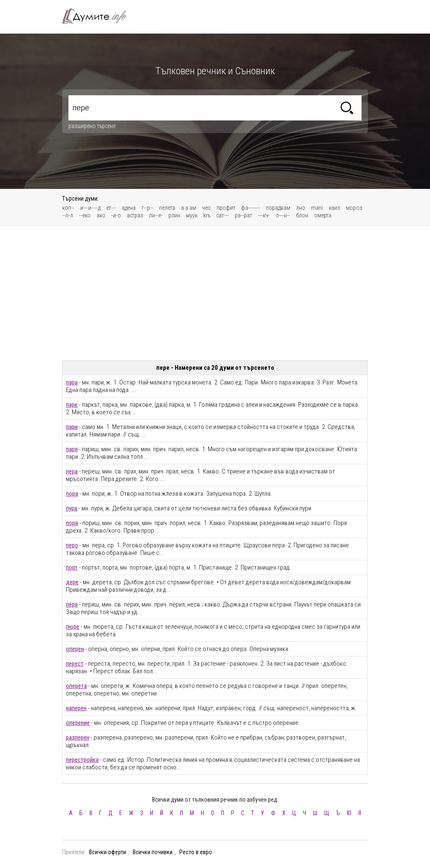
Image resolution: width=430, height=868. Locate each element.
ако (101, 215)
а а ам (189, 208)
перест (75, 664)
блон (302, 215)
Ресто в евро (196, 852)
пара (72, 382)
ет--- (111, 208)
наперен (76, 708)
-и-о (116, 215)
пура (72, 508)
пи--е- (156, 215)
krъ (207, 215)
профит (226, 208)
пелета (167, 208)
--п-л (68, 215)
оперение (78, 723)
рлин (174, 215)
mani (317, 208)
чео (206, 208)
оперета (76, 686)
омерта (323, 215)
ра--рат (243, 215)
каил (334, 208)
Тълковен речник (99, 16)
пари (72, 427)
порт (72, 567)
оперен (75, 649)
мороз (354, 208)
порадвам (278, 208)
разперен (78, 737)
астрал (135, 215)
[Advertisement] (215, 293)
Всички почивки (153, 852)
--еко (85, 215)
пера (72, 471)
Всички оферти (107, 852)
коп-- (68, 208)
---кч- (264, 215)
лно (301, 208)
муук (192, 215)
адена (129, 208)
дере (72, 582)
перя (72, 604)
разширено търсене (92, 126)
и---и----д (90, 208)
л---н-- (283, 215)
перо (72, 545)
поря (72, 523)
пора (72, 494)
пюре (73, 627)
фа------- (250, 208)
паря (72, 449)
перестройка (82, 760)
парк (72, 405)
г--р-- (147, 208)
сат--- (223, 215)
